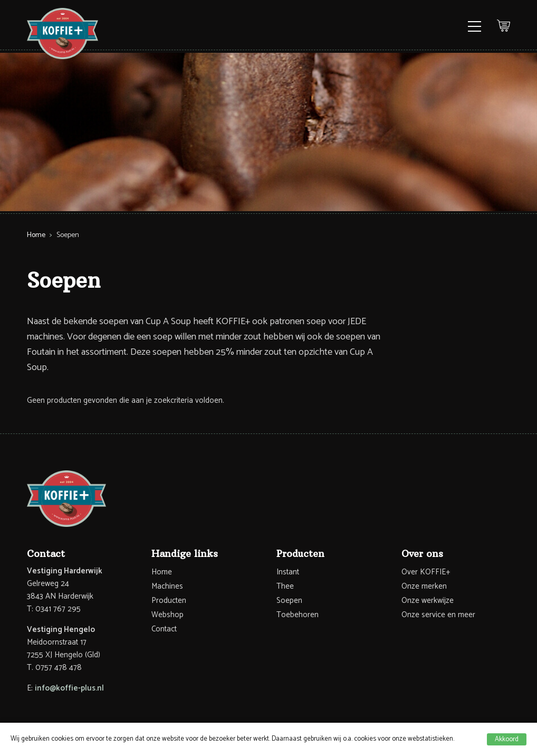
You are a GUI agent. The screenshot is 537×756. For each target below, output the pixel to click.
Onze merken (424, 586)
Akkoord (507, 739)
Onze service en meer (438, 615)
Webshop (167, 615)
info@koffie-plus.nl (69, 688)
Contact (164, 629)
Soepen (289, 601)
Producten (169, 601)
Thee (285, 586)
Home (36, 235)
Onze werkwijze (428, 601)
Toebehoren (298, 615)
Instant (288, 572)
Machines (167, 586)
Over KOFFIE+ (426, 572)
